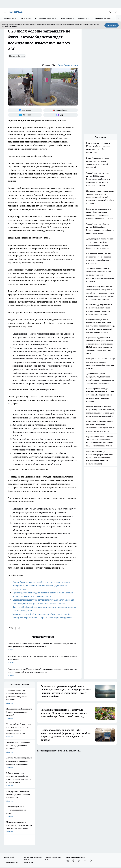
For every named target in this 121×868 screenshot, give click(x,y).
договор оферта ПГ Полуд (13, 838)
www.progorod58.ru (22, 789)
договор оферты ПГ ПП (12, 840)
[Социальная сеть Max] (61, 115)
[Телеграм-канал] (25, 115)
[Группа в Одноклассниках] (73, 770)
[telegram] (19, 628)
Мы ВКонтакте (10, 18)
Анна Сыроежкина (68, 65)
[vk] (11, 628)
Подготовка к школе (11, 772)
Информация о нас (103, 18)
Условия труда (30, 781)
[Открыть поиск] (110, 12)
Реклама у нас (84, 18)
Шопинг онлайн (9, 767)
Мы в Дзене (26, 18)
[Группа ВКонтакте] (25, 110)
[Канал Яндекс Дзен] (85, 770)
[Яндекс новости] (61, 110)
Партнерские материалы (46, 18)
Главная (49, 781)
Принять (112, 25)
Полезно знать (29, 772)
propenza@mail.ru (35, 796)
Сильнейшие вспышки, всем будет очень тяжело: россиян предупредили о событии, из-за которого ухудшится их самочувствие (41, 586)
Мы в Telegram (67, 18)
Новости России (17, 56)
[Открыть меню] (5, 12)
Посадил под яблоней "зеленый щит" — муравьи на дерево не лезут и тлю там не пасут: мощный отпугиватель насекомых (43, 647)
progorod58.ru (40, 814)
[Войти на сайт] (116, 12)
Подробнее (112, 846)
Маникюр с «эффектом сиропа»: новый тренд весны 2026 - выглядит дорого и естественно (43, 660)
